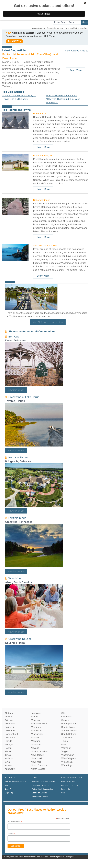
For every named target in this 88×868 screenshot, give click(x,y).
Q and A (8, 789)
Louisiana (36, 713)
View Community (16, 390)
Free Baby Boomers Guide (15, 781)
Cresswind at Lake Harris (24, 397)
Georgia (9, 744)
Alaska (8, 717)
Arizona (9, 720)
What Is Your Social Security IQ (19, 95)
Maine (34, 717)
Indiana (9, 758)
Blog (6, 785)
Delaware (10, 737)
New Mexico (38, 758)
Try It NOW (14, 41)
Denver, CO (39, 114)
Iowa (7, 762)
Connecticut (11, 734)
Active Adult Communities (43, 789)
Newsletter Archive (40, 797)
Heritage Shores (18, 457)
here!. (54, 316)
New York (36, 762)
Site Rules (75, 857)
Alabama (9, 713)
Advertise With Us (68, 781)
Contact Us (65, 789)
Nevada (35, 748)
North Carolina (39, 765)
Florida (8, 741)
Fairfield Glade (17, 518)
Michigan (36, 727)
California (10, 727)
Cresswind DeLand (20, 639)
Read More (76, 70)
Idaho (8, 751)
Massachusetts (39, 724)
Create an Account (40, 793)
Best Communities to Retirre (43, 781)
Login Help (9, 793)
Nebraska (36, 744)
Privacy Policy (64, 857)
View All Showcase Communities (48, 322)
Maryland (36, 720)
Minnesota (37, 731)
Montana (36, 741)
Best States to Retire (40, 785)
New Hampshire (40, 751)
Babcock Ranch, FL (44, 200)
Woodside (15, 578)
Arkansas (10, 724)
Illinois (8, 755)
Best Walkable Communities (62, 95)
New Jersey (37, 755)
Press (63, 793)
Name (11, 834)
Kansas (9, 765)
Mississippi (37, 734)
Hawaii (8, 748)
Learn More (43, 147)
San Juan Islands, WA (45, 245)
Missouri (35, 737)
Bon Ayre (14, 337)
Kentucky (10, 769)
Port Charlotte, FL (43, 156)
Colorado (10, 731)
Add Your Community (69, 785)
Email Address (15, 822)
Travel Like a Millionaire (15, 99)
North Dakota (38, 769)
